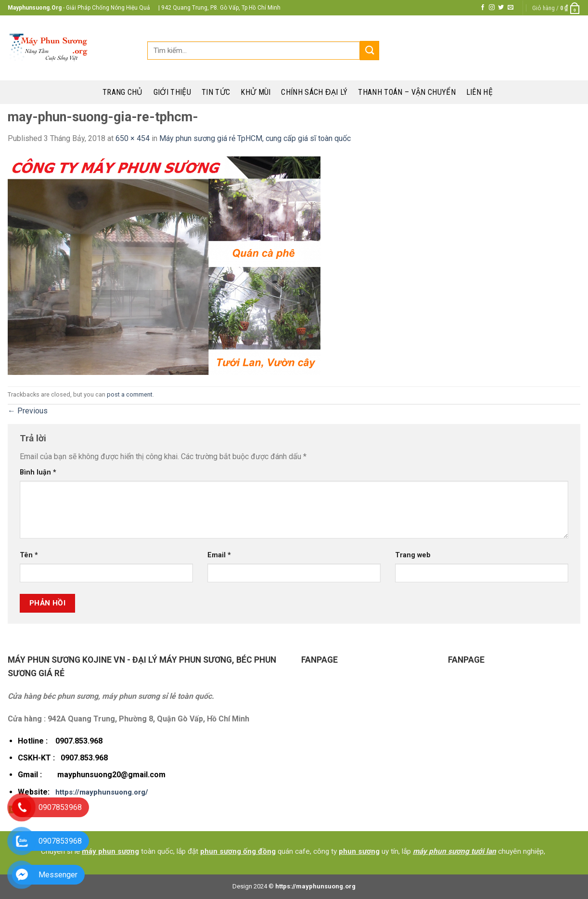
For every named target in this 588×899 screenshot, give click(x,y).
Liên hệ (479, 92)
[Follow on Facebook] (483, 8)
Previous (28, 411)
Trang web (413, 555)
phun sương (359, 851)
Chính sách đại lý (314, 92)
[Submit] (370, 50)
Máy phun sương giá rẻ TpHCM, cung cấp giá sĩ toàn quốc (255, 138)
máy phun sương (110, 851)
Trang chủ (123, 92)
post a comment (130, 394)
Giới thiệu (172, 92)
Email (219, 555)
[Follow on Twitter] (501, 8)
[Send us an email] (511, 8)
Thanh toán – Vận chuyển (407, 92)
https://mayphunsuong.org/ (102, 792)
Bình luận (38, 472)
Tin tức (216, 92)
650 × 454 (133, 138)
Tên (29, 555)
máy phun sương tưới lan (454, 851)
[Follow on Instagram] (492, 8)
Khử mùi (256, 92)
